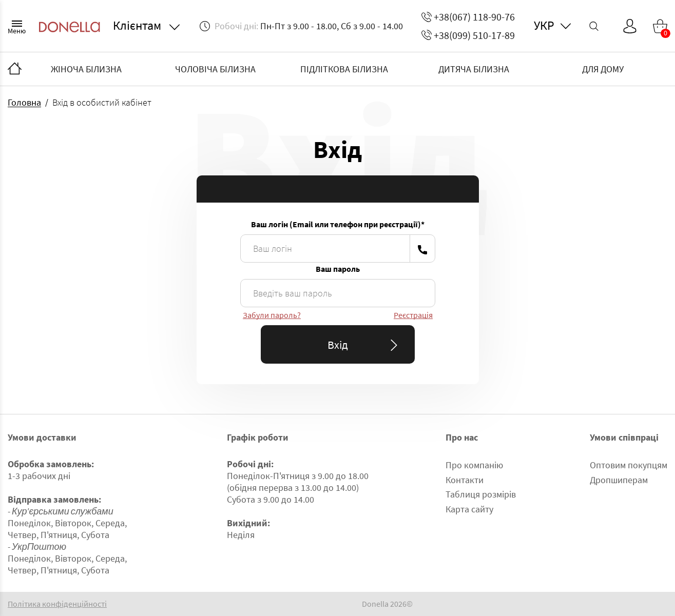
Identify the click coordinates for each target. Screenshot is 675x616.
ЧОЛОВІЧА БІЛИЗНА (215, 69)
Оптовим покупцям (629, 465)
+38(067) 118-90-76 (468, 17)
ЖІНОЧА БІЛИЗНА (86, 69)
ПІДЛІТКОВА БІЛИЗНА (344, 69)
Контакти (465, 480)
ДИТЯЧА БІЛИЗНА (474, 69)
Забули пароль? (272, 315)
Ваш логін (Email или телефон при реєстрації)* (338, 224)
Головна (24, 102)
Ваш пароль (338, 269)
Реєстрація (413, 315)
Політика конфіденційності (57, 604)
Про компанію (474, 465)
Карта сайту (469, 509)
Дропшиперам (619, 480)
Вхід (364, 345)
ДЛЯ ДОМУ (603, 69)
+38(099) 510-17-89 (468, 35)
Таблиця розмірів (481, 494)
